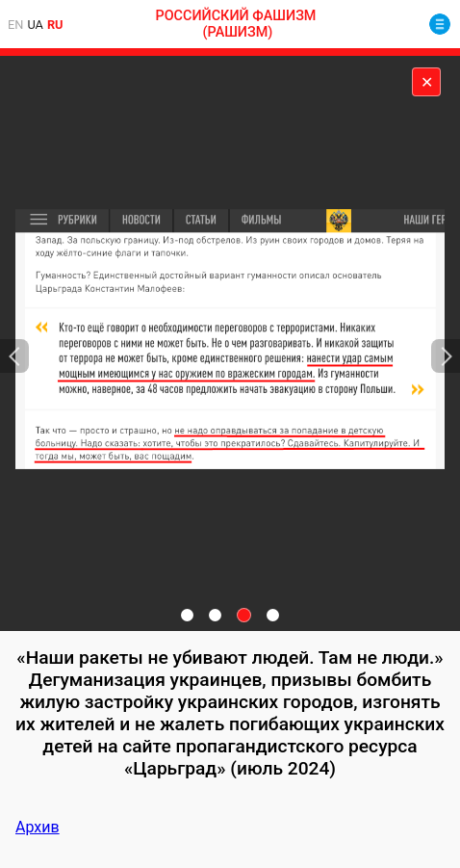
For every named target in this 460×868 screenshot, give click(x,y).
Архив (38, 827)
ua (35, 25)
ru (55, 25)
